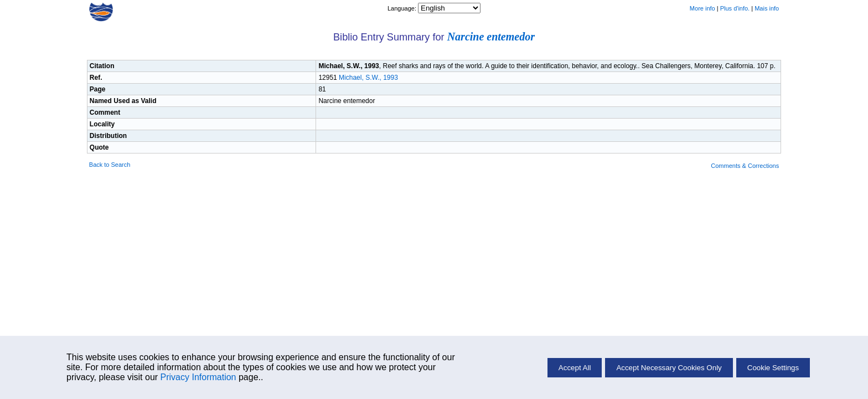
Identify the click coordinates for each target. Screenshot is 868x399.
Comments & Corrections (745, 166)
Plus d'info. (735, 8)
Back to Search (110, 165)
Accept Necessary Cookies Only (669, 368)
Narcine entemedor (491, 37)
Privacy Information (198, 377)
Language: (403, 8)
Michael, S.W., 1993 (368, 78)
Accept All (575, 368)
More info (702, 8)
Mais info (767, 8)
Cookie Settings (773, 368)
